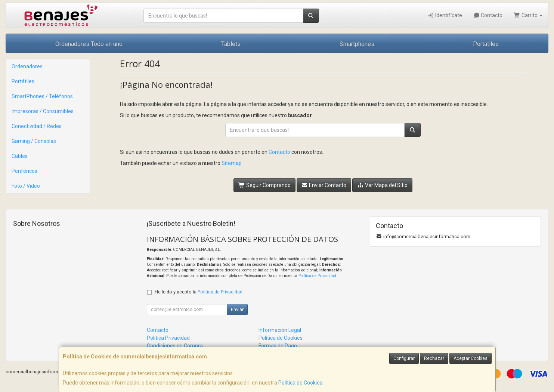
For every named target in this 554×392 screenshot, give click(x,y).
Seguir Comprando (264, 185)
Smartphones (357, 44)
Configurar (404, 358)
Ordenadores (27, 66)
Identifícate (445, 15)
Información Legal (280, 330)
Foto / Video (26, 186)
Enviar (237, 309)
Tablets (231, 44)
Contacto (488, 15)
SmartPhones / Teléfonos (42, 96)
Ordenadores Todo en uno (89, 44)
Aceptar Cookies (471, 358)
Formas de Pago (278, 346)
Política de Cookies (300, 383)
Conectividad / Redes (37, 126)
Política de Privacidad (317, 276)
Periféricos (24, 171)
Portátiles (23, 81)
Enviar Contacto (324, 185)
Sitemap (232, 163)
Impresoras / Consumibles (43, 111)
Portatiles (486, 44)
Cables (20, 156)
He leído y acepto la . (199, 292)
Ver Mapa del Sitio (382, 185)
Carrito (528, 15)
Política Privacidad (168, 338)
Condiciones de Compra (175, 346)
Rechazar (434, 358)
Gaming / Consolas (34, 141)
